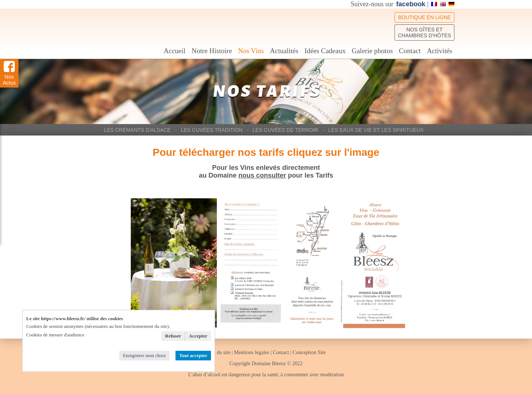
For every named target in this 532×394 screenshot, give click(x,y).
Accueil (175, 51)
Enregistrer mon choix (144, 355)
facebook (411, 4)
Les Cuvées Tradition (212, 130)
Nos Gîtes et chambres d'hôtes (424, 32)
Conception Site (309, 352)
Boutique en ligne (424, 17)
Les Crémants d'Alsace (137, 130)
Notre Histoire (212, 51)
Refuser (173, 336)
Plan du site (219, 352)
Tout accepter (193, 355)
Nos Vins (251, 51)
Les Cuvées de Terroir (286, 130)
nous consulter (262, 175)
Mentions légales (251, 352)
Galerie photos (372, 51)
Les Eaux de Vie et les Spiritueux (376, 130)
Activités (439, 51)
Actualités (284, 51)
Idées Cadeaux (325, 51)
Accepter (198, 336)
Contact (410, 51)
